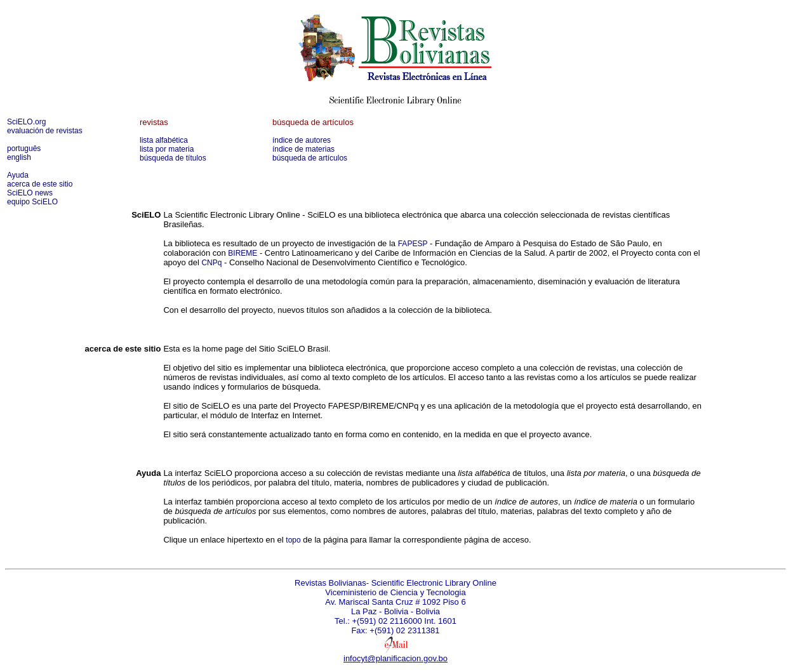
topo (293, 540)
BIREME (243, 253)
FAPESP (413, 244)
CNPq (211, 263)
